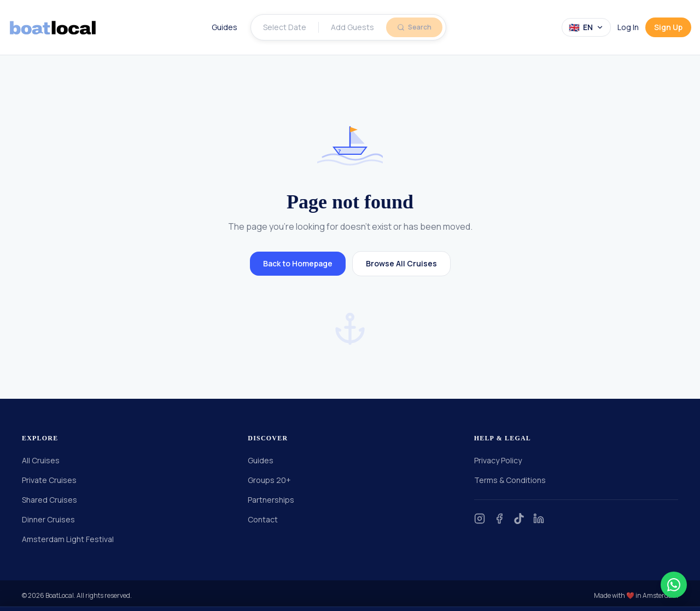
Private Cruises (49, 480)
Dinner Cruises (48, 519)
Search (414, 27)
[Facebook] (499, 519)
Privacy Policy (498, 460)
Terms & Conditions (510, 480)
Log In (628, 27)
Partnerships (271, 500)
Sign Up (668, 27)
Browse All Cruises (401, 263)
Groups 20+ (269, 480)
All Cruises (41, 460)
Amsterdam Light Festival (68, 539)
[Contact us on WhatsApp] (674, 585)
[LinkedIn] (539, 519)
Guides (224, 27)
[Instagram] (480, 519)
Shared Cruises (49, 500)
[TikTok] (519, 519)
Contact (263, 519)
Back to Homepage (298, 263)
